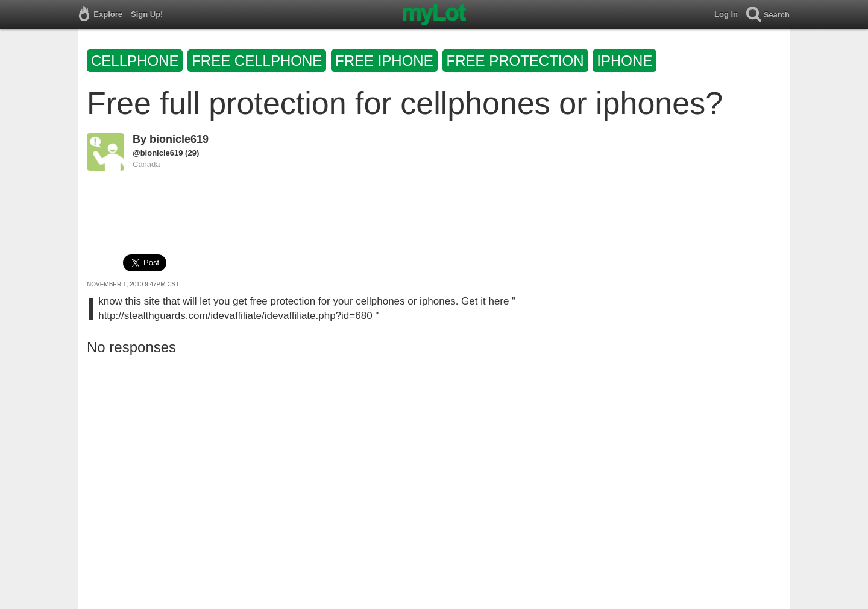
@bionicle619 (158, 153)
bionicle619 (179, 139)
